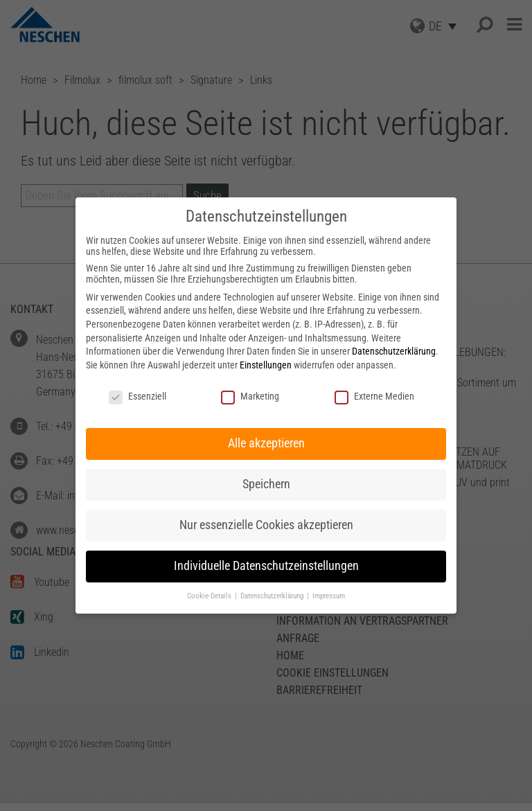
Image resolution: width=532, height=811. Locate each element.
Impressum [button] (329, 596)
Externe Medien (374, 396)
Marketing (250, 396)
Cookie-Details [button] (210, 596)
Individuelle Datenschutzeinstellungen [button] (266, 566)
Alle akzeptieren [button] (266, 443)
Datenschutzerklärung (394, 351)
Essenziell (138, 396)
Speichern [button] (266, 484)
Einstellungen (266, 365)
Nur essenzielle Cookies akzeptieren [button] (266, 525)
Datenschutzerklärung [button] (273, 596)
